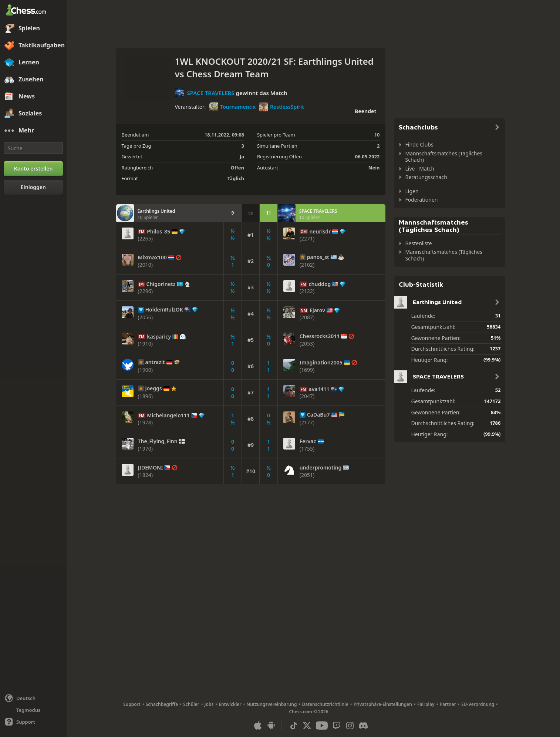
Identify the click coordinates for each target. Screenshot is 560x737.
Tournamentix (232, 107)
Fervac (308, 441)
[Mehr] (33, 131)
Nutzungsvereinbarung (272, 704)
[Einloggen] (33, 187)
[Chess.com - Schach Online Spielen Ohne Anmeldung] (33, 11)
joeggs (154, 388)
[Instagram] (350, 726)
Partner (448, 704)
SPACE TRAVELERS (210, 92)
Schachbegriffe (162, 704)
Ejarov (317, 310)
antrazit (155, 362)
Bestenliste (419, 243)
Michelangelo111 (168, 415)
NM (304, 310)
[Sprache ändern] (33, 698)
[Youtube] (322, 726)
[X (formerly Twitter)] (307, 726)
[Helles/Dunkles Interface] (33, 710)
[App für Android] (271, 726)
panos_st (318, 257)
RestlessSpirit (282, 107)
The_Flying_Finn (158, 441)
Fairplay (426, 704)
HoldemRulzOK (164, 310)
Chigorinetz (161, 284)
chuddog (320, 284)
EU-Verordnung (478, 704)
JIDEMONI (151, 468)
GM (304, 232)
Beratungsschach (426, 177)
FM (142, 232)
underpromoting (321, 468)
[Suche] (33, 148)
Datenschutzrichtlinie (325, 704)
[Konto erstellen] (33, 169)
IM (141, 284)
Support (132, 704)
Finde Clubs (419, 144)
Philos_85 (158, 232)
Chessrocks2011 (320, 336)
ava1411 (319, 389)
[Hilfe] (33, 722)
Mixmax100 (152, 258)
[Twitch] (337, 726)
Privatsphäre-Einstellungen (383, 704)
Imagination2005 (321, 363)
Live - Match (420, 169)
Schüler (191, 704)
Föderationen (422, 200)
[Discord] (363, 726)
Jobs (209, 704)
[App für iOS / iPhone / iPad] (258, 726)
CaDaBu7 (318, 415)
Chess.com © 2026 (308, 712)
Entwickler (230, 704)
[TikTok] (294, 726)
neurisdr (320, 232)
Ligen (412, 191)
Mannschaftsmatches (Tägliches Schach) (444, 157)
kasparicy (159, 337)
